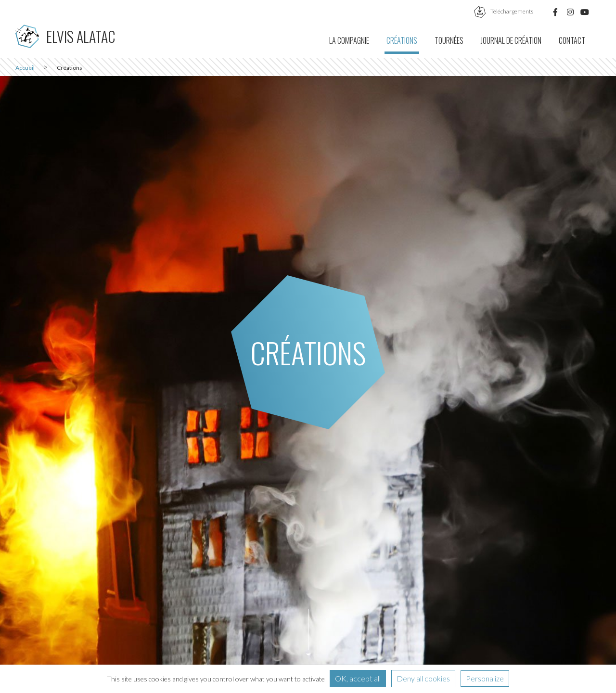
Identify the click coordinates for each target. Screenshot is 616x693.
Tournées (449, 40)
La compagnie (349, 40)
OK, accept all (358, 678)
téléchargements (504, 11)
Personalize (485, 678)
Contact (572, 40)
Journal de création (511, 40)
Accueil (25, 68)
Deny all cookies (423, 678)
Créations (402, 40)
